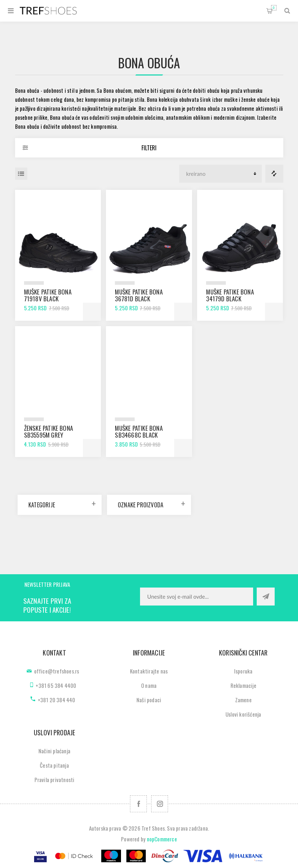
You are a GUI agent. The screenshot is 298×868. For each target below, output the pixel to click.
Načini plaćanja (54, 751)
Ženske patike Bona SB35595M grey (49, 431)
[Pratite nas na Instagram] (160, 804)
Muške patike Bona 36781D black (139, 295)
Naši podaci (149, 700)
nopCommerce (162, 839)
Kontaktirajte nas (149, 671)
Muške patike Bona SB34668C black (139, 431)
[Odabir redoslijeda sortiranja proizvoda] (220, 174)
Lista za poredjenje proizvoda (274, 174)
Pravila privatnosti (55, 780)
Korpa (274, 8)
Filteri (149, 148)
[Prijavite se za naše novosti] (197, 597)
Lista (21, 174)
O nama (149, 685)
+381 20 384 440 (57, 700)
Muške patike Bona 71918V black (48, 295)
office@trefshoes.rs (57, 671)
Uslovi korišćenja (243, 714)
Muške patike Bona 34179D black (230, 295)
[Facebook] (138, 804)
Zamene (243, 700)
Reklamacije (243, 685)
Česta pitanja (54, 765)
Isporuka (243, 671)
